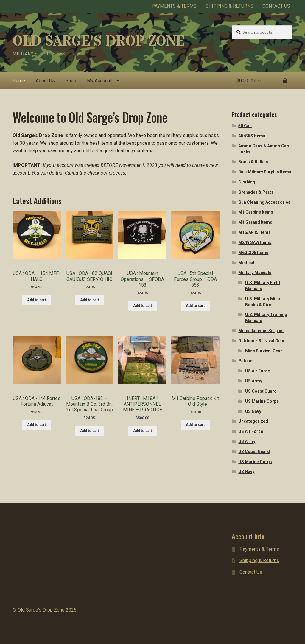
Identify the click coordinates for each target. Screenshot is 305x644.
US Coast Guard (261, 391)
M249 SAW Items (255, 242)
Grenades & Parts (256, 192)
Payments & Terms (174, 6)
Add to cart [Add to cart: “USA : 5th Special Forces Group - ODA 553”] (195, 306)
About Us (45, 81)
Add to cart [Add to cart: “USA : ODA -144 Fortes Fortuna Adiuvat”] (36, 425)
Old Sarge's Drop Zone (99, 41)
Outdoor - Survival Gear (262, 341)
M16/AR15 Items (255, 232)
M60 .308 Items (253, 253)
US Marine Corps (262, 401)
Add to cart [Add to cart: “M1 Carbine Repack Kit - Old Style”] (195, 425)
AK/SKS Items (252, 136)
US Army (254, 381)
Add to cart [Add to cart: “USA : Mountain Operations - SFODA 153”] (143, 306)
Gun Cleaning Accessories (264, 202)
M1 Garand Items (255, 222)
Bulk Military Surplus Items (265, 172)
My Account (99, 81)
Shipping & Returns (229, 6)
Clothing (247, 182)
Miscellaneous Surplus (261, 331)
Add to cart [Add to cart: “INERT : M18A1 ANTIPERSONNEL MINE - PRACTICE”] (143, 431)
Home (19, 81)
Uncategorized (253, 421)
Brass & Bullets (253, 162)
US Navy (253, 411)
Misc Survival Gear (264, 351)
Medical (246, 263)
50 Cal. (245, 126)
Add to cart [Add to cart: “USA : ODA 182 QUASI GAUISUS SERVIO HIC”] (90, 300)
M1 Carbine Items (256, 212)
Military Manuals (255, 273)
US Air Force (257, 371)
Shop (71, 81)
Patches (246, 361)
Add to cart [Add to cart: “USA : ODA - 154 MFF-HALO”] (36, 300)
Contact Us (276, 6)
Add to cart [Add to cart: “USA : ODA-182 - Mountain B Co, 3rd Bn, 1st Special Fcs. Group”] (90, 431)
